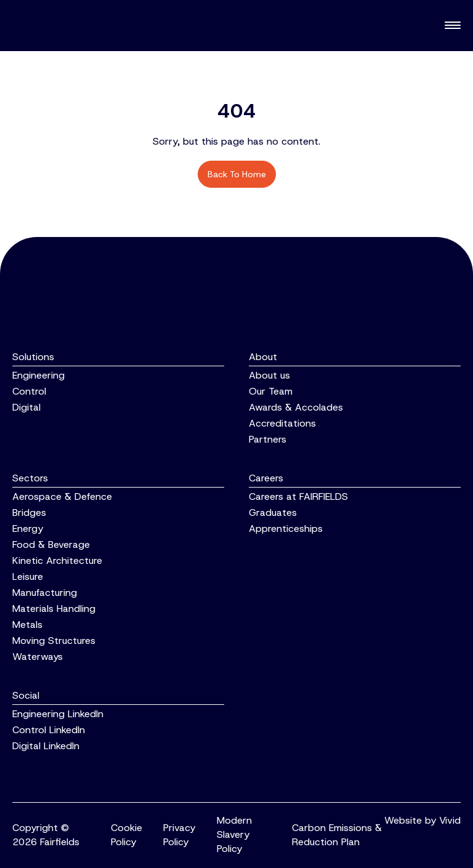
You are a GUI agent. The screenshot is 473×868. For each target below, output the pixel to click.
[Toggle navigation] (453, 26)
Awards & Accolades (296, 407)
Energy (28, 528)
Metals (27, 625)
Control (29, 391)
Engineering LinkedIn (58, 714)
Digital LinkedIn (46, 746)
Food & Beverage (51, 545)
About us (269, 375)
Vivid (450, 820)
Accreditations (282, 423)
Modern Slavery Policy (234, 834)
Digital (26, 407)
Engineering (38, 375)
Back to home (237, 174)
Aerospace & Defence (62, 496)
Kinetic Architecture (57, 561)
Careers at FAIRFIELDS (298, 496)
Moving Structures (54, 641)
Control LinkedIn (49, 730)
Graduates (273, 512)
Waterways (38, 657)
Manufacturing (45, 593)
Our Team (271, 391)
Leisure (28, 577)
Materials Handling (54, 609)
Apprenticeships (286, 528)
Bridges (29, 512)
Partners (268, 439)
